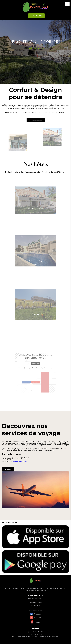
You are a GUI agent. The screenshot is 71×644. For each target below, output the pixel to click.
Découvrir (8, 469)
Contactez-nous (36, 16)
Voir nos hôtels (36, 48)
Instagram (36, 375)
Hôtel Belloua (35, 606)
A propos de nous (36, 120)
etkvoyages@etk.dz (21, 462)
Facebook (34, 375)
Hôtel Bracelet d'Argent (36, 599)
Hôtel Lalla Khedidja (36, 602)
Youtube (37, 375)
